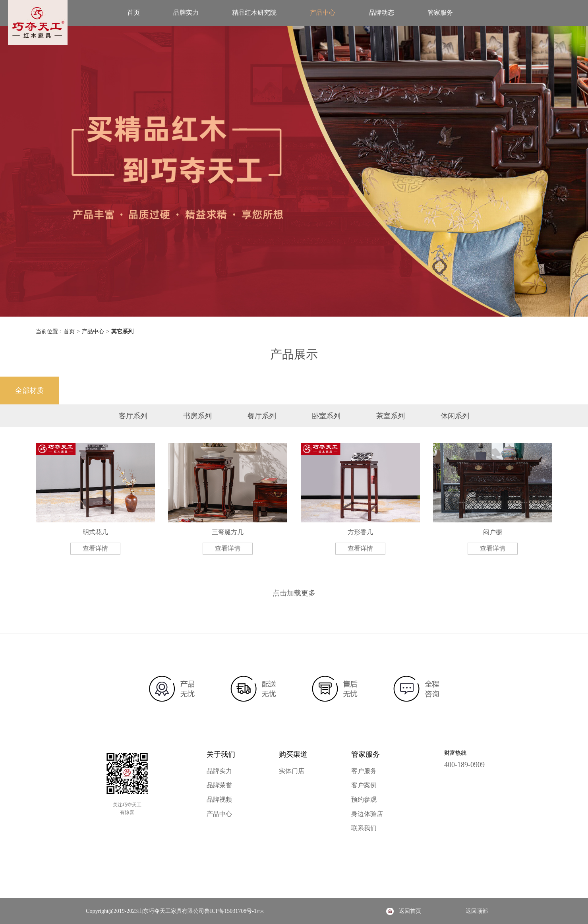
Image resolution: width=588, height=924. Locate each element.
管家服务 (440, 13)
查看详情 (95, 548)
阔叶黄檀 (323, 390)
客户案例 (364, 785)
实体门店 (292, 771)
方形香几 (360, 532)
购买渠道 (293, 754)
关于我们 (221, 754)
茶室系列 (391, 416)
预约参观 (364, 799)
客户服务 (364, 771)
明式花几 (95, 532)
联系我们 (364, 828)
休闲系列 (455, 416)
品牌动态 (381, 13)
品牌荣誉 (219, 785)
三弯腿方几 (228, 532)
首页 (133, 13)
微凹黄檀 (265, 390)
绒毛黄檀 (441, 390)
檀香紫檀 (147, 390)
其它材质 (559, 390)
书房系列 (197, 416)
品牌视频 (219, 799)
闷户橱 (493, 532)
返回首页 (410, 911)
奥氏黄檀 (382, 390)
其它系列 (122, 332)
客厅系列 (133, 416)
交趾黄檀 (206, 390)
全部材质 (29, 390)
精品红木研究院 (254, 13)
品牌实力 (186, 13)
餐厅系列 (262, 416)
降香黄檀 (88, 390)
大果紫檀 (500, 390)
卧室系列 (326, 416)
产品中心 (323, 13)
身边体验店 (367, 814)
